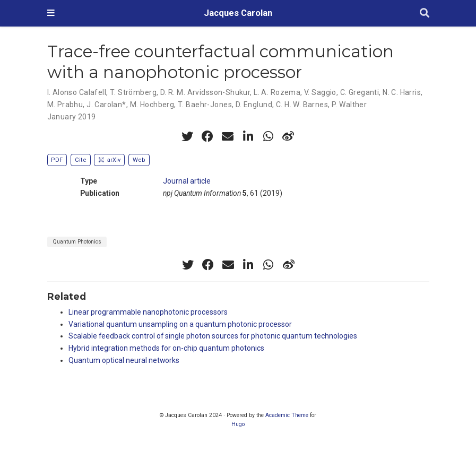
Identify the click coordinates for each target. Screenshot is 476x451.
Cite (81, 160)
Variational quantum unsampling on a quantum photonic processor (180, 324)
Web (139, 160)
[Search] (425, 14)
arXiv (109, 160)
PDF (57, 160)
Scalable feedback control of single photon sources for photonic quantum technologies (213, 336)
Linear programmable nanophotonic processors (148, 312)
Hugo (238, 424)
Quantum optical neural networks (124, 360)
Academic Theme (287, 415)
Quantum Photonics (77, 242)
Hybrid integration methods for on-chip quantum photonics (166, 348)
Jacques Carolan (238, 13)
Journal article (187, 181)
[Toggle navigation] (51, 13)
